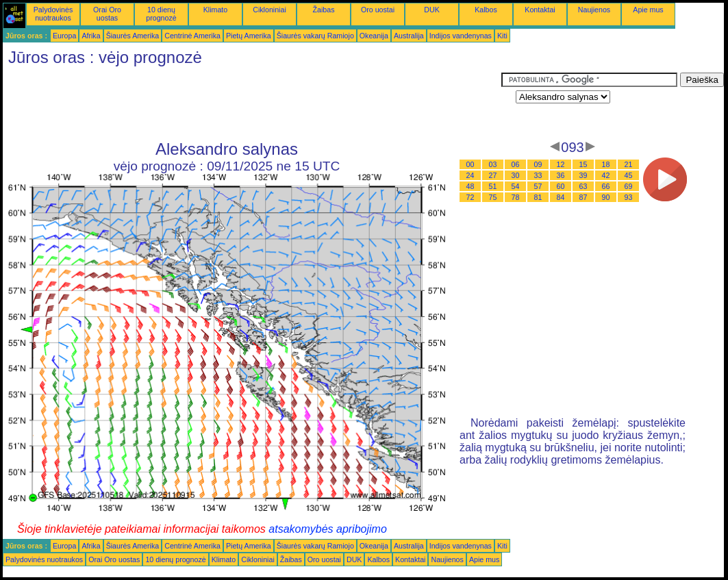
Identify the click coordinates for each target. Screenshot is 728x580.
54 (516, 186)
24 (470, 175)
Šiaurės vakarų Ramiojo (315, 36)
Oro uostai (378, 10)
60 (561, 186)
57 (538, 186)
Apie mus (648, 10)
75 (493, 197)
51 (493, 186)
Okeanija (374, 36)
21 (629, 164)
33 (538, 175)
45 (629, 175)
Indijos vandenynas (461, 36)
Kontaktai (540, 10)
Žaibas (324, 10)
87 (583, 197)
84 (561, 197)
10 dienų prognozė (161, 14)
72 (470, 197)
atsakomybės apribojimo (328, 529)
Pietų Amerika (249, 36)
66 (606, 186)
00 (470, 164)
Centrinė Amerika (192, 36)
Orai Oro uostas (107, 14)
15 (583, 164)
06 (516, 164)
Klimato (216, 10)
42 (606, 175)
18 (606, 164)
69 (629, 186)
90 (606, 197)
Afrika (91, 36)
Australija (409, 36)
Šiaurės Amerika (133, 36)
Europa (64, 36)
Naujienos (594, 10)
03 (493, 164)
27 (493, 175)
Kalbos (486, 10)
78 (516, 197)
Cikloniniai (269, 10)
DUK (432, 10)
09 (538, 164)
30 (516, 175)
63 (583, 186)
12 (561, 164)
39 (583, 175)
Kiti (502, 36)
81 (538, 197)
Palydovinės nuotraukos (53, 14)
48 (470, 186)
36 (561, 175)
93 (629, 197)
